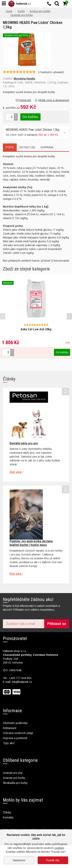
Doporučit (23, 100)
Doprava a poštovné (15, 738)
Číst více (16, 472)
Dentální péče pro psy (24, 443)
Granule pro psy (13, 773)
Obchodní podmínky (15, 723)
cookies (59, 848)
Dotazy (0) (27, 147)
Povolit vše (53, 860)
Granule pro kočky (14, 778)
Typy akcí (9, 743)
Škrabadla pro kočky (15, 783)
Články (7, 812)
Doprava (47, 147)
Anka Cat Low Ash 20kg (36, 329)
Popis (10, 147)
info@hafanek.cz (22, 682)
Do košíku (30, 117)
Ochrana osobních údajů (18, 733)
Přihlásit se (57, 624)
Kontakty (8, 817)
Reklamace (10, 728)
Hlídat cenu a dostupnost (52, 100)
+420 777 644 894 (20, 678)
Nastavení (19, 860)
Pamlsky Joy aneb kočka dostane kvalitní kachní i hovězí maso (31, 543)
